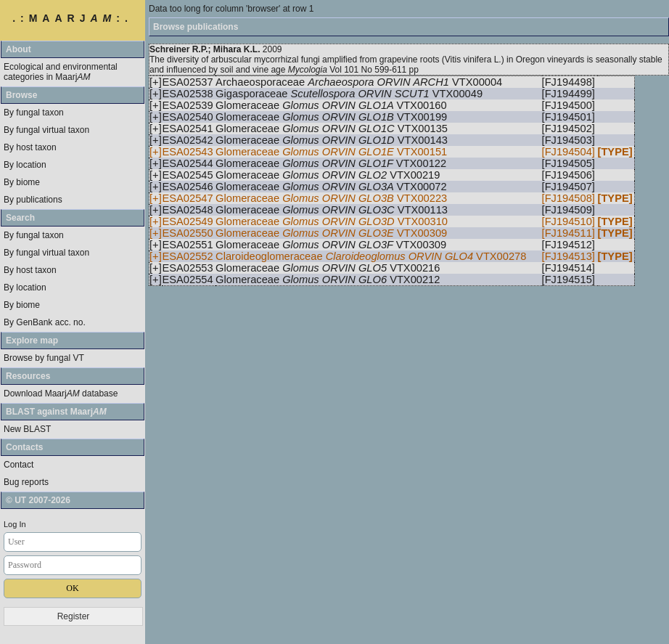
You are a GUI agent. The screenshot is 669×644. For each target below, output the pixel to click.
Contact (19, 465)
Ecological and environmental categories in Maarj (61, 72)
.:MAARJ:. (73, 18)
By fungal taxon (34, 113)
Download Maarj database (61, 394)
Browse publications (196, 27)
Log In (15, 524)
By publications (33, 200)
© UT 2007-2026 (38, 500)
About (19, 49)
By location (25, 165)
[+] (156, 82)
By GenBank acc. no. (45, 322)
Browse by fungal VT (44, 358)
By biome (22, 182)
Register (74, 616)
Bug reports (26, 482)
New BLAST (27, 429)
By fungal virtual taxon (46, 130)
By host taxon (30, 147)
